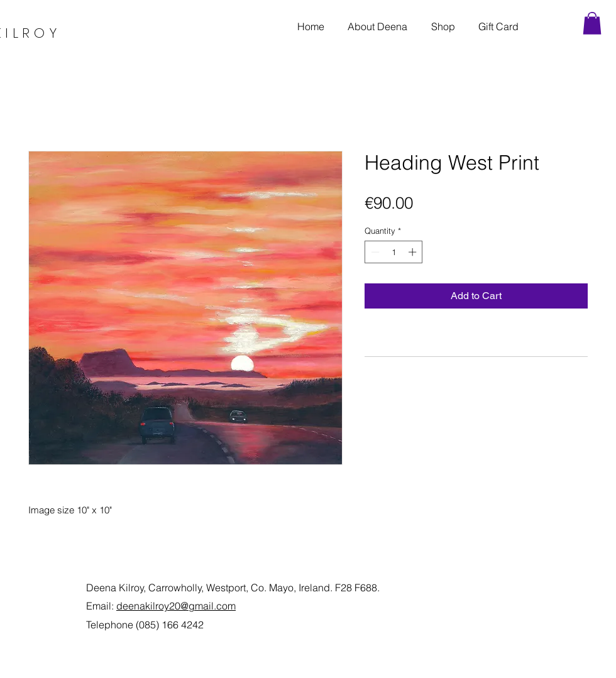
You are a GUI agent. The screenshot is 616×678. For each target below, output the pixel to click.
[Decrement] (374, 252)
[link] (592, 23)
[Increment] (414, 252)
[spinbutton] (394, 252)
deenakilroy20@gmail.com (176, 606)
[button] (443, 26)
